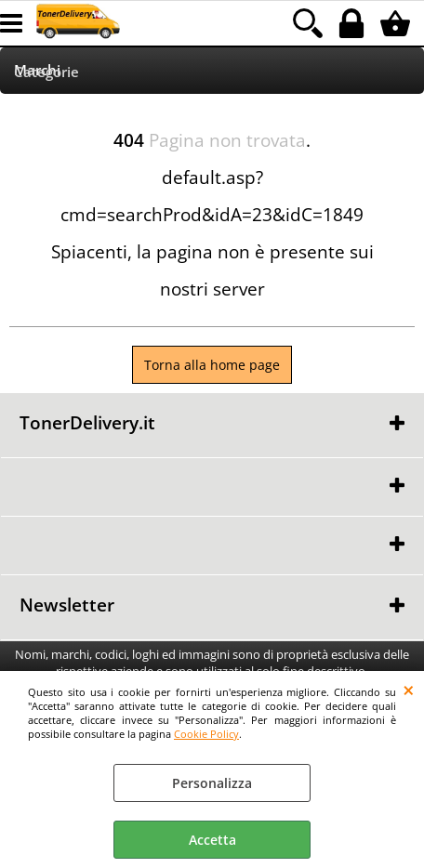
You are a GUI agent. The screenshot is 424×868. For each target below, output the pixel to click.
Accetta (212, 840)
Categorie (46, 72)
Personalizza (212, 783)
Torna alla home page (212, 365)
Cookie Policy (206, 734)
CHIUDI (409, 690)
